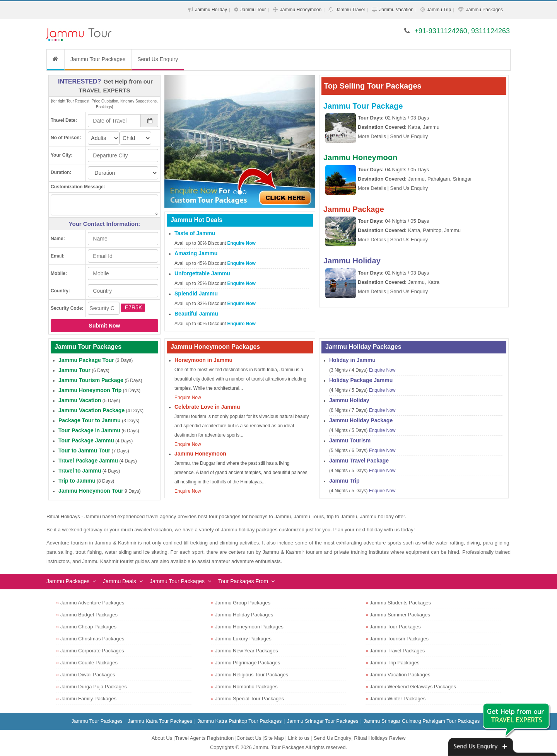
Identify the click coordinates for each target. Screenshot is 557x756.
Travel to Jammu (80, 471)
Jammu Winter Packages (398, 699)
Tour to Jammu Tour (84, 451)
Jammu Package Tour (86, 360)
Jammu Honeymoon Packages (249, 627)
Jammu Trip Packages (395, 663)
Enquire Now (242, 243)
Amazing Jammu (196, 253)
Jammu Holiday (211, 10)
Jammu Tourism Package (91, 380)
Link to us (299, 738)
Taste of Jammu (195, 233)
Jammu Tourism (350, 440)
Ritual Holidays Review (380, 738)
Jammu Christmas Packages (92, 639)
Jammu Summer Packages (400, 615)
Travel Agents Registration (204, 738)
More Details (372, 136)
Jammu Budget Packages (89, 615)
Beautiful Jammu (196, 314)
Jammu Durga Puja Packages (94, 687)
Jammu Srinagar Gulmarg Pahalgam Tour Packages (422, 721)
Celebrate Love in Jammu (207, 407)
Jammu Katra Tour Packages (160, 721)
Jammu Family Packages (88, 699)
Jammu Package (354, 209)
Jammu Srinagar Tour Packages (323, 721)
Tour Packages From (243, 581)
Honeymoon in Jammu (203, 360)
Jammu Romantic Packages (246, 687)
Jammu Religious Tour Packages (252, 675)
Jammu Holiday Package (361, 420)
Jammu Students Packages (400, 603)
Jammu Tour (253, 10)
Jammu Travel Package (359, 461)
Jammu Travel (350, 10)
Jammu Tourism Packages (399, 639)
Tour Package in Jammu (89, 430)
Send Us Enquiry (158, 59)
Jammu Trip (439, 10)
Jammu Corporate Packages (92, 651)
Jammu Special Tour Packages (249, 699)
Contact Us (249, 738)
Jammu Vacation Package (91, 410)
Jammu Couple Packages (89, 663)
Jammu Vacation (396, 10)
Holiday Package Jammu (361, 380)
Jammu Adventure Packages (92, 603)
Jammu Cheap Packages (88, 627)
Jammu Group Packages (243, 603)
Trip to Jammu (77, 481)
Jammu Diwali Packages (88, 675)
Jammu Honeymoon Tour (91, 491)
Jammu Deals (120, 581)
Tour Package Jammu (86, 440)
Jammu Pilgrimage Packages (248, 663)
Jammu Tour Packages (98, 59)
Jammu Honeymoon (301, 10)
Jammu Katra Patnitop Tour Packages (239, 721)
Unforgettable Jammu (202, 273)
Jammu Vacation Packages (400, 675)
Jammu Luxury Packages (243, 639)
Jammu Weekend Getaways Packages (413, 687)
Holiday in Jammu (352, 360)
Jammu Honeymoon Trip (90, 390)
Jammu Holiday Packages (244, 615)
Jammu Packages (484, 10)
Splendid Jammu (196, 294)
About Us (162, 738)
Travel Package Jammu (88, 461)
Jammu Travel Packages (397, 651)
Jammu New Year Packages (247, 651)
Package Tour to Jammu (90, 420)
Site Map (274, 738)
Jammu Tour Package (363, 106)
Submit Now (105, 326)
